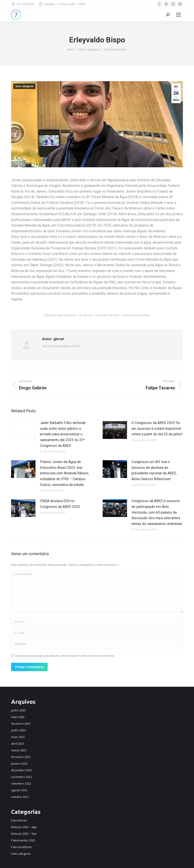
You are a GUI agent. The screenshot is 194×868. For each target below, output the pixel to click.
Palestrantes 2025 (23, 840)
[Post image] (23, 430)
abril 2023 (18, 744)
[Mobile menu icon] (178, 15)
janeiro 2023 (19, 763)
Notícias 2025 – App (24, 827)
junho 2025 (18, 710)
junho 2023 (18, 730)
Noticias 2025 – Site (24, 834)
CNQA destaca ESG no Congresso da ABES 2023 (60, 504)
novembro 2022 (22, 777)
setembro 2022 (21, 783)
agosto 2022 (19, 790)
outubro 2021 (20, 797)
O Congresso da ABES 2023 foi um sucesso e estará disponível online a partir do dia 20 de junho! (157, 428)
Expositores (19, 820)
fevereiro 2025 (21, 724)
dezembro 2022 (22, 770)
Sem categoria (24, 86)
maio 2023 (18, 737)
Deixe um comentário (136, 315)
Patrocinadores (22, 847)
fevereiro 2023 (21, 757)
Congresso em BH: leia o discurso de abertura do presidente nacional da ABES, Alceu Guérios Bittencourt (154, 470)
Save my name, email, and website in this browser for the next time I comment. (65, 656)
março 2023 (19, 750)
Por (86, 315)
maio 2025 (18, 717)
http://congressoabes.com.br (61, 346)
